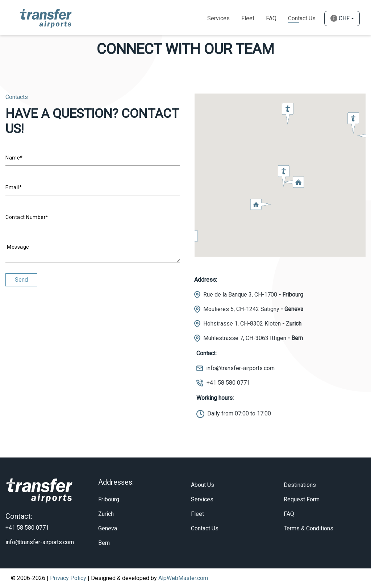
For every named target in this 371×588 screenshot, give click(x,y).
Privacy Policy (68, 578)
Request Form (302, 499)
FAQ (289, 514)
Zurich (106, 514)
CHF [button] (340, 18)
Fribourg (109, 499)
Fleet (248, 18)
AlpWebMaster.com (183, 578)
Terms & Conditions (309, 528)
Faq (271, 18)
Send (21, 280)
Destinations (300, 485)
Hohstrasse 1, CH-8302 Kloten (252, 324)
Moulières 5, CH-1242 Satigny (253, 309)
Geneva (108, 528)
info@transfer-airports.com (240, 368)
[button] (261, 204)
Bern (104, 543)
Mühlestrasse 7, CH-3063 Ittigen (253, 338)
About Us (203, 485)
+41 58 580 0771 (228, 383)
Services (218, 18)
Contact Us (302, 18)
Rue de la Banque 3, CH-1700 (253, 295)
